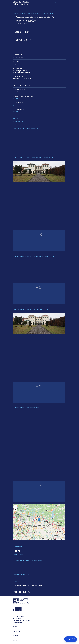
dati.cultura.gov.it (18, 618)
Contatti (15, 636)
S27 (14, 99)
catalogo (18, 13)
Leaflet (34, 540)
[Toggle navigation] (56, 3)
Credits (15, 640)
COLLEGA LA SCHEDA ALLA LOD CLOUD (29, 560)
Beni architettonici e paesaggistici (39, 13)
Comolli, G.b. (21, 40)
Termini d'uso (17, 631)
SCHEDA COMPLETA (19, 121)
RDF (14, 119)
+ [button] (16, 506)
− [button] (16, 510)
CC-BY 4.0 (16, 112)
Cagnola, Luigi (22, 32)
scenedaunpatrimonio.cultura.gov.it (24, 620)
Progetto (16, 627)
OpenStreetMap (42, 540)
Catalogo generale (21, 3)
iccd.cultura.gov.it (18, 616)
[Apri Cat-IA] (71, 639)
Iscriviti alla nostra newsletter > (29, 586)
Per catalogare (18, 622)
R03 (14, 105)
